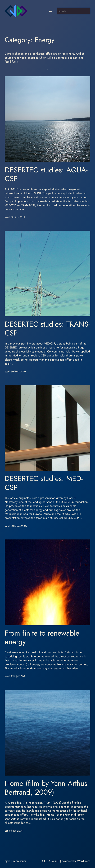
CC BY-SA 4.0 (51, 861)
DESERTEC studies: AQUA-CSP (46, 174)
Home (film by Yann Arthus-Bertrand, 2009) (47, 788)
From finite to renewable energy (42, 638)
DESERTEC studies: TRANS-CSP (47, 329)
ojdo (7, 861)
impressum (19, 861)
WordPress (84, 861)
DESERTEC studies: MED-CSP (44, 483)
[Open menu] (51, 11)
